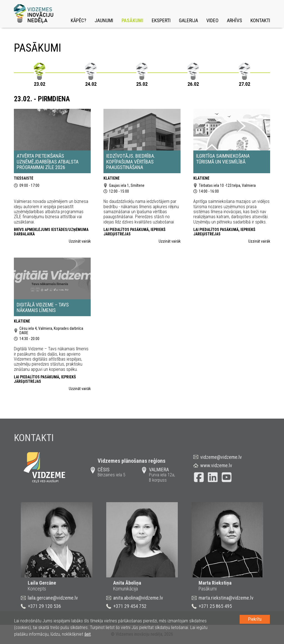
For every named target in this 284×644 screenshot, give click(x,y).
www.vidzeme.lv (216, 465)
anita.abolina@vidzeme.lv (138, 598)
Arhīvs (234, 20)
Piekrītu (255, 619)
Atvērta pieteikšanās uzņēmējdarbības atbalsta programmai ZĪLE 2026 (48, 162)
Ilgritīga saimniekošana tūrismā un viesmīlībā (223, 159)
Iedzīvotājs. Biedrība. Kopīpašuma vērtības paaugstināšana (131, 162)
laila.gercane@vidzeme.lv (53, 598)
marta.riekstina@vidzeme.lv (226, 598)
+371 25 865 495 (215, 606)
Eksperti (161, 20)
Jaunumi (104, 20)
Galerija (188, 20)
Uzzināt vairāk (80, 241)
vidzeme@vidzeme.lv (221, 457)
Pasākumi (132, 20)
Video (212, 20)
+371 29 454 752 (130, 606)
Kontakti (260, 20)
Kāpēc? (78, 20)
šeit (88, 634)
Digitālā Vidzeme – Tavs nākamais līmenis (43, 308)
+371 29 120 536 (44, 606)
